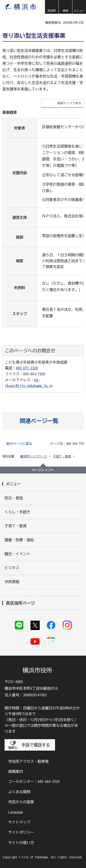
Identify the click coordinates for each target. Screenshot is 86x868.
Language (16, 812)
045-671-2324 (27, 368)
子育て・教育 (62, 456)
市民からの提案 (21, 802)
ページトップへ (43, 470)
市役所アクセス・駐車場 (28, 761)
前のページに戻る (19, 444)
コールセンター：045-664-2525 (34, 781)
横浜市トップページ (34, 456)
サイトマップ (19, 822)
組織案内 (16, 771)
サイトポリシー (21, 832)
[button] (52, 7)
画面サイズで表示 (69, 103)
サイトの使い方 (21, 843)
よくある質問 (19, 792)
